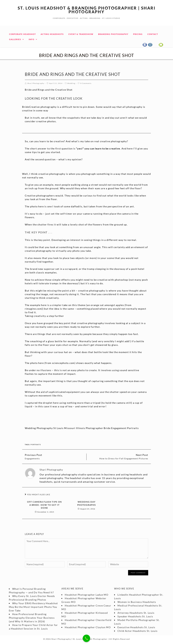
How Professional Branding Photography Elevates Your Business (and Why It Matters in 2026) (32, 618)
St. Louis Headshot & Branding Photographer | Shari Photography (86, 10)
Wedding (71, 83)
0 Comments (86, 83)
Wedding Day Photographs (87, 503)
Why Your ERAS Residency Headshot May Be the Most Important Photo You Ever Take (33, 607)
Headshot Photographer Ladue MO (86, 595)
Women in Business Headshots (137, 602)
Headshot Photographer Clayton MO (88, 627)
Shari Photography (36, 83)
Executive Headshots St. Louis (136, 627)
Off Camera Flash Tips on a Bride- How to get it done (44, 505)
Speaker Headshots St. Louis (135, 616)
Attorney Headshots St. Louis (136, 613)
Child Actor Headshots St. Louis (138, 631)
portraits (36, 445)
